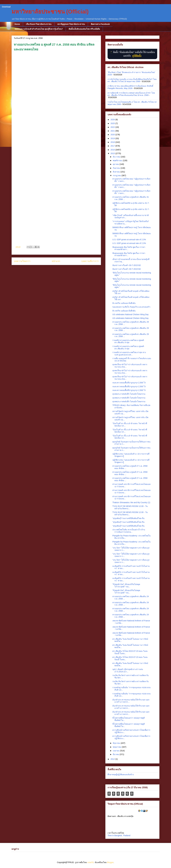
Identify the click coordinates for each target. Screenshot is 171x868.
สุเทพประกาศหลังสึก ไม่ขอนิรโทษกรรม (129, 394)
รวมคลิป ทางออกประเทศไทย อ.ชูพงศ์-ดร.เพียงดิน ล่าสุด (128, 341)
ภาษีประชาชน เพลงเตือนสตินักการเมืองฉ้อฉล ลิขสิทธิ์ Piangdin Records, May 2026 (130, 87)
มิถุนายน (117, 743)
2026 (113, 120)
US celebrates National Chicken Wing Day (130, 314)
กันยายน (117, 168)
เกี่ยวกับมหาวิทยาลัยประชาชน (39, 24)
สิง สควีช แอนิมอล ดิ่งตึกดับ (124, 303)
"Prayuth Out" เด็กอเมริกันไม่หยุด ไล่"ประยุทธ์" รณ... (126, 585)
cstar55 (90, 862)
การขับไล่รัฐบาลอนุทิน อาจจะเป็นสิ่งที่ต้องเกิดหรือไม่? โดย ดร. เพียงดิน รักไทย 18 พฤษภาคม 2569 (132, 80)
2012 (113, 759)
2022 (113, 127)
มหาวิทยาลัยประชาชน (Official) (50, 12)
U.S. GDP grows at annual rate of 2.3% (129, 240)
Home (17, 24)
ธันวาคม (117, 157)
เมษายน (116, 751)
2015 (113, 153)
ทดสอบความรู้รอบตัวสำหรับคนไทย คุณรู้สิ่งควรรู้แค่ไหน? (39, 29)
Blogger (110, 862)
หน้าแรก (56, 261)
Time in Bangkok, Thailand (119, 835)
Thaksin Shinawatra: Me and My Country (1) (131, 502)
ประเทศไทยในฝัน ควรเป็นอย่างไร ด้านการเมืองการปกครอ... (129, 531)
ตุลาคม (116, 164)
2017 (113, 146)
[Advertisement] (56, 171)
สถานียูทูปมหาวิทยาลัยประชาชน (71, 24)
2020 (113, 135)
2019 (113, 138)
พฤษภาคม (117, 747)
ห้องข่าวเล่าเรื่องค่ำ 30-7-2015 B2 (127, 265)
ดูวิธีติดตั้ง (137, 56)
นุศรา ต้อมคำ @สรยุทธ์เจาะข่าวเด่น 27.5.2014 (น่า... (128, 670)
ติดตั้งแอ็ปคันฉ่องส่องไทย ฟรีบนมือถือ (84, 29)
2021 (113, 131)
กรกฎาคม (117, 175)
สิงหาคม (117, 172)
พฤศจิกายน (118, 160)
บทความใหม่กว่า (22, 261)
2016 (113, 150)
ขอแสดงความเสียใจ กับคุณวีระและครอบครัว (131, 307)
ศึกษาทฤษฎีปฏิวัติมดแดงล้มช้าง (121, 774)
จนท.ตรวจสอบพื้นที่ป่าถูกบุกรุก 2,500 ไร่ (129, 383)
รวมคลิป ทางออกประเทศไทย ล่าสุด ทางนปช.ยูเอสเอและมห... (129, 353)
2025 (113, 123)
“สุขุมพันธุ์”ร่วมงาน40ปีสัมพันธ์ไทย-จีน (128, 518)
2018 (113, 142)
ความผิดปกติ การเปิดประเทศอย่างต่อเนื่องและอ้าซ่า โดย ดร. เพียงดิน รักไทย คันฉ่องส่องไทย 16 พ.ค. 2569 (131, 94)
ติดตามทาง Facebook (100, 24)
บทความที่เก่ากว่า (90, 261)
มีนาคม (116, 754)
